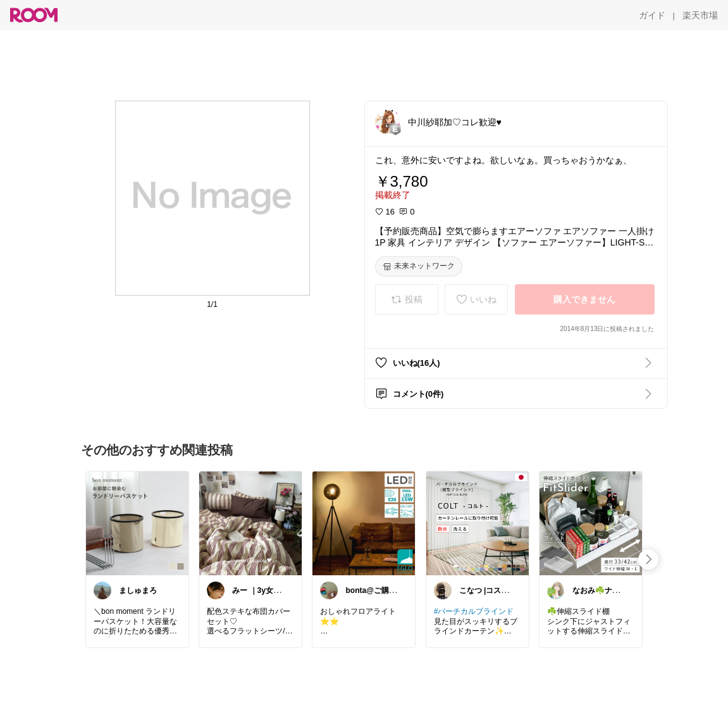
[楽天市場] (700, 15)
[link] (137, 523)
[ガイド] (652, 15)
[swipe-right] (648, 559)
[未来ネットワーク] (419, 266)
